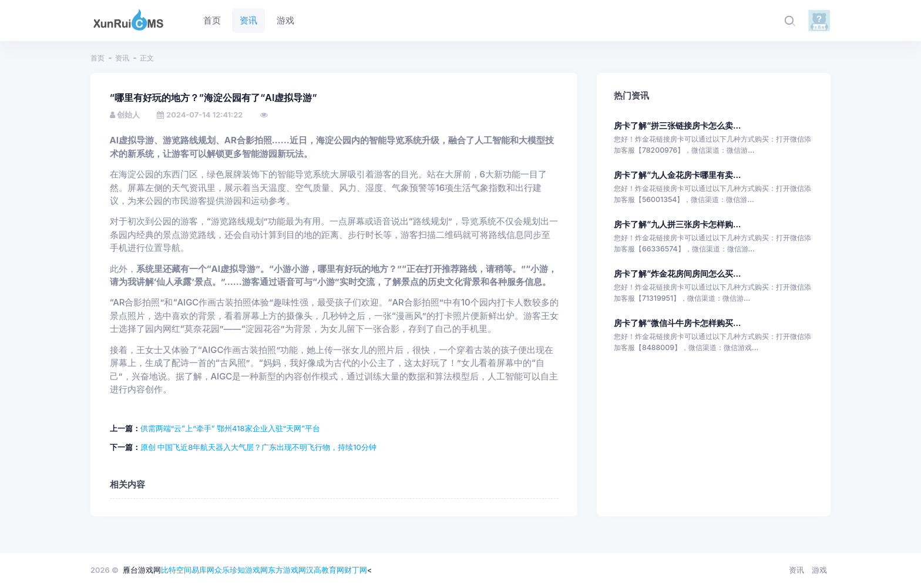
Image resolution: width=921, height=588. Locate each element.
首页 (98, 58)
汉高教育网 (325, 570)
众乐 (222, 570)
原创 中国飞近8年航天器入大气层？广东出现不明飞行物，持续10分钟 (258, 447)
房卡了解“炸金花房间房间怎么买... (677, 273)
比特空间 (176, 570)
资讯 (122, 58)
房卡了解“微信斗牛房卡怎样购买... (677, 323)
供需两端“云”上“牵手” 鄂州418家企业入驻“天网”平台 (230, 428)
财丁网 (356, 570)
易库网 (203, 570)
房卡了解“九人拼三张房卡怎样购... (677, 224)
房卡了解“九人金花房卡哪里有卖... (677, 175)
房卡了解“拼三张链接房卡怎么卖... (677, 125)
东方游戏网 (287, 570)
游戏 (819, 570)
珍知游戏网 (249, 570)
